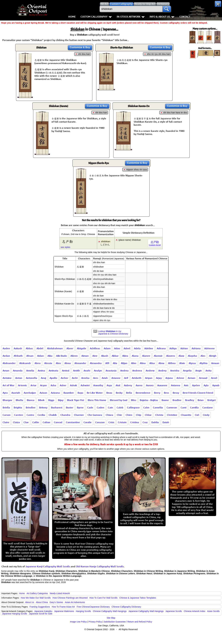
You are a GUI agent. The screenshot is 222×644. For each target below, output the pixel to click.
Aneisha (175, 371)
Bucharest (57, 407)
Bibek (41, 400)
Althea (172, 363)
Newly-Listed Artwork (60, 593)
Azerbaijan (30, 393)
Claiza (16, 422)
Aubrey (128, 385)
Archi (75, 378)
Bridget (212, 400)
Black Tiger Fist (76, 400)
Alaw (181, 356)
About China (42, 602)
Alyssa (192, 363)
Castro (30, 415)
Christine (172, 415)
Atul (118, 385)
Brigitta (18, 407)
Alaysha (192, 356)
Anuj (43, 378)
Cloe (26, 422)
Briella (6, 407)
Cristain (122, 422)
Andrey (162, 371)
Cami (184, 407)
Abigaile (82, 348)
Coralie (88, 422)
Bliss (134, 400)
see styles (65, 247)
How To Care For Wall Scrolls (103, 598)
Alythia (203, 363)
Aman (6, 371)
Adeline (149, 348)
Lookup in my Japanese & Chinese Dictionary (113, 332)
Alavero (171, 356)
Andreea (137, 371)
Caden (101, 407)
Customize (80, 47)
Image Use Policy (78, 622)
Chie (119, 415)
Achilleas (95, 348)
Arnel (214, 378)
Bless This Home (97, 400)
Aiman (85, 356)
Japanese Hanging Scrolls (15, 614)
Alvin (182, 363)
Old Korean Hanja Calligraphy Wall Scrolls (100, 566)
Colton (46, 422)
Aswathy (98, 385)
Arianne (116, 378)
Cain (110, 407)
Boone (165, 400)
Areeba (85, 378)
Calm (146, 407)
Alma (161, 363)
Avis (186, 385)
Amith (76, 371)
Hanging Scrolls (83, 611)
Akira (125, 356)
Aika (50, 356)
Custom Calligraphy (96, 17)
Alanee (146, 356)
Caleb (120, 407)
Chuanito (186, 415)
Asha (53, 385)
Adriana (196, 348)
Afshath (18, 356)
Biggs (51, 400)
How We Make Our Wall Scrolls (36, 598)
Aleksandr (25, 363)
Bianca (31, 400)
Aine (95, 356)
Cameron (172, 407)
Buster (70, 407)
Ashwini (85, 385)
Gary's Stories (56, 602)
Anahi (87, 371)
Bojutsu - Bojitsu (149, 400)
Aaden (6, 348)
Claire (6, 422)
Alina (143, 363)
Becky (119, 393)
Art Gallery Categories (37, 593)
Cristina (135, 422)
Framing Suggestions (40, 607)
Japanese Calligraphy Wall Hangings (146, 611)
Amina (41, 371)
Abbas (29, 348)
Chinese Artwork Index (195, 611)
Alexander (80, 363)
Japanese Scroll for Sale (41, 614)
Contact (185, 17)
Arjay (159, 378)
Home (72, 17)
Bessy (176, 393)
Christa (159, 415)
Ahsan (30, 356)
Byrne (80, 407)
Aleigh (213, 356)
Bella (129, 393)
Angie (199, 371)
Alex (58, 363)
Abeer (70, 348)
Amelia (30, 371)
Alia (115, 363)
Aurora (150, 385)
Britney (43, 407)
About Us (30, 602)
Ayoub (216, 385)
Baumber (69, 393)
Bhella (19, 400)
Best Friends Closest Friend (198, 393)
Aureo (139, 385)
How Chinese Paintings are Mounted (70, 598)
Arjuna (169, 378)
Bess (166, 393)
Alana (135, 356)
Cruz (145, 422)
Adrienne (210, 348)
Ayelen (196, 385)
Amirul (66, 371)
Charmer (79, 415)
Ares (96, 378)
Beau (109, 393)
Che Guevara (95, 415)
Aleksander (9, 363)
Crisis (111, 422)
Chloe (148, 415)
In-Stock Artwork (131, 17)
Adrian (184, 348)
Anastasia (111, 371)
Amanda (18, 371)
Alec (203, 356)
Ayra (5, 393)
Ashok (73, 385)
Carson (7, 415)
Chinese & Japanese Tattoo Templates (138, 598)
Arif (126, 378)
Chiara (109, 415)
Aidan (40, 356)
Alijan (124, 363)
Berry (157, 393)
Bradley (190, 400)
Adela (137, 348)
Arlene (180, 378)
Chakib (53, 415)
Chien (129, 415)
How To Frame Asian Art (63, 607)
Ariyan (149, 378)
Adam (107, 348)
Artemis (22, 385)
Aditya (173, 348)
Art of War (8, 385)
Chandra (65, 415)
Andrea (124, 371)
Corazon (100, 422)
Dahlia (155, 422)
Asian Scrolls (213, 611)
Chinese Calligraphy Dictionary (126, 607)
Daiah (166, 422)
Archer (64, 378)
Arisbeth (137, 378)
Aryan (43, 385)
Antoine (7, 378)
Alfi (107, 363)
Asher (63, 385)
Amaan (215, 363)
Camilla (194, 407)
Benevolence (143, 393)
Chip (139, 415)
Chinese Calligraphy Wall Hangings (110, 611)
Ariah (105, 378)
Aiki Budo (61, 356)
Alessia (48, 363)
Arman (192, 378)
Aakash (18, 348)
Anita (209, 371)
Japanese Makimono (64, 611)
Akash (105, 356)
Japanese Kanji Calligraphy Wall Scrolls (48, 566)
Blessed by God (119, 400)
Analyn (98, 371)
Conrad (58, 422)
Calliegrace (133, 407)
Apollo (53, 378)
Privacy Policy (95, 622)
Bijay (61, 400)
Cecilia (41, 415)
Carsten (19, 415)
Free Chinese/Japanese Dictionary (93, 607)
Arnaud (203, 378)
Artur (33, 385)
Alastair (158, 356)
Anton (19, 378)
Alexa (68, 363)
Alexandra (96, 363)
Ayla (206, 385)
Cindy (206, 415)
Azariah (16, 393)
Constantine (73, 422)
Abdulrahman (55, 348)
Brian (201, 400)
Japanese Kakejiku (43, 611)
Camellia (158, 407)
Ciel (197, 415)
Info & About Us (162, 17)
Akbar (115, 356)
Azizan (43, 393)
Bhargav (7, 400)
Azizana (55, 393)
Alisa (152, 363)
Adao (117, 348)
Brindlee (31, 407)
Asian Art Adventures (75, 602)
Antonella (32, 378)
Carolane (208, 407)
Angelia (187, 371)
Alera (38, 363)
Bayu (80, 393)
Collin (36, 422)
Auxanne (162, 385)
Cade (90, 407)
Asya (109, 385)
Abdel (40, 348)
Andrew (150, 371)
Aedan (6, 356)
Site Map (111, 618)
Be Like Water (95, 393)
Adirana (161, 348)
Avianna (176, 385)
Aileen (74, 356)
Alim (134, 363)
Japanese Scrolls (174, 611)
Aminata (53, 371)
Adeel (127, 348)
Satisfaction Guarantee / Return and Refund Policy (128, 622)
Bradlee (177, 400)
